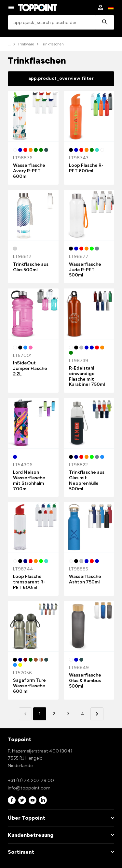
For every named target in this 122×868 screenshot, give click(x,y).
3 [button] (68, 714)
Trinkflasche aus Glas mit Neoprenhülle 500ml (87, 480)
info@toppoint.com (29, 788)
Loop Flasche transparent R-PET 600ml (29, 582)
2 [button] (54, 714)
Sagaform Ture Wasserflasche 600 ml (29, 686)
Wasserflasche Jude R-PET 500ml (85, 270)
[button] (97, 714)
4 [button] (83, 714)
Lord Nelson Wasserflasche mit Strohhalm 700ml (29, 480)
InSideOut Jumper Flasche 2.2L (30, 368)
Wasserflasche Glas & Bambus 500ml (85, 681)
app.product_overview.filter (61, 78)
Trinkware (26, 44)
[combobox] (61, 23)
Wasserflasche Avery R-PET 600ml (29, 171)
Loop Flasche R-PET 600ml (86, 168)
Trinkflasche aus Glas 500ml (31, 267)
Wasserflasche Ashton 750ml (85, 579)
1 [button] (40, 714)
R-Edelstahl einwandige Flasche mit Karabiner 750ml (87, 376)
